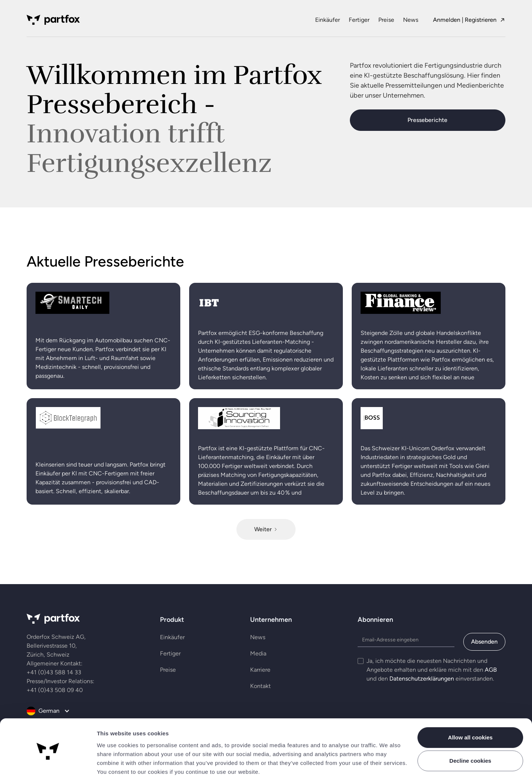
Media (258, 653)
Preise (386, 20)
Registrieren (481, 20)
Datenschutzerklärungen (422, 679)
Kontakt (260, 686)
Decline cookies (470, 737)
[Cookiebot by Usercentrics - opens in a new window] (48, 769)
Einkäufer (328, 20)
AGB (491, 670)
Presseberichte (427, 120)
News (411, 20)
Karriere (260, 670)
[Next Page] (266, 529)
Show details (115, 768)
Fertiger (359, 20)
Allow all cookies (470, 714)
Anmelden (447, 20)
